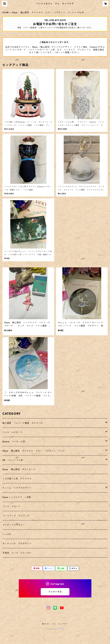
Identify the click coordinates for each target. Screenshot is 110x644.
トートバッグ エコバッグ (16, 516)
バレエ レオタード (12, 432)
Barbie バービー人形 (14, 442)
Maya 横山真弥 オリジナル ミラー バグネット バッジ (43, 12)
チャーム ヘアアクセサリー (17, 488)
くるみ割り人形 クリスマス (17, 479)
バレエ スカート (11, 506)
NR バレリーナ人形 (13, 460)
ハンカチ (7, 534)
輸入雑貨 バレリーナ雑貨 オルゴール (24, 423)
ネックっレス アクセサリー (17, 544)
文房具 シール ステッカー (17, 553)
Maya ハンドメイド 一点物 (17, 497)
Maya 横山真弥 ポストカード (19, 469)
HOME (6, 12)
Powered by (55, 629)
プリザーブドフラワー (14, 525)
